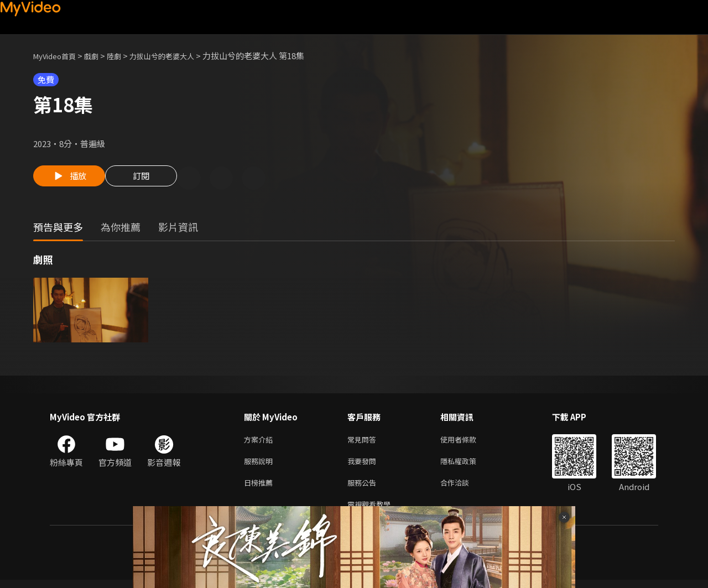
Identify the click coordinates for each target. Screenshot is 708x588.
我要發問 (364, 465)
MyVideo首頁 (58, 56)
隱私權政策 (468, 465)
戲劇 (100, 56)
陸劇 (125, 56)
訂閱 (150, 179)
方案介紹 (261, 442)
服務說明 (261, 465)
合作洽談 (464, 488)
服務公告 (364, 488)
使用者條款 (468, 442)
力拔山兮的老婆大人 (179, 56)
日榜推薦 (261, 488)
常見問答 (364, 442)
